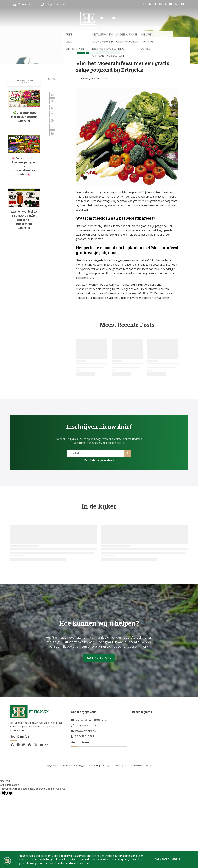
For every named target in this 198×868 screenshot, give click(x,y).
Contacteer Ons (99, 658)
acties (91, 52)
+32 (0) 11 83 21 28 (86, 725)
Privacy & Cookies (111, 765)
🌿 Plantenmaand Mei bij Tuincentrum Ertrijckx (24, 117)
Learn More (161, 859)
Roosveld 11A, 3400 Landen (92, 720)
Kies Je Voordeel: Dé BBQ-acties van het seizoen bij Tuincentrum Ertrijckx (24, 220)
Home (81, 52)
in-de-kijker (103, 52)
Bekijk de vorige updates (99, 460)
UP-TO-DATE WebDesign (138, 765)
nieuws (115, 52)
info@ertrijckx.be (85, 731)
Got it (176, 859)
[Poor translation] (9, 793)
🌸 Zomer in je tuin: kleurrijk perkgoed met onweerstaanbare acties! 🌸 (24, 166)
